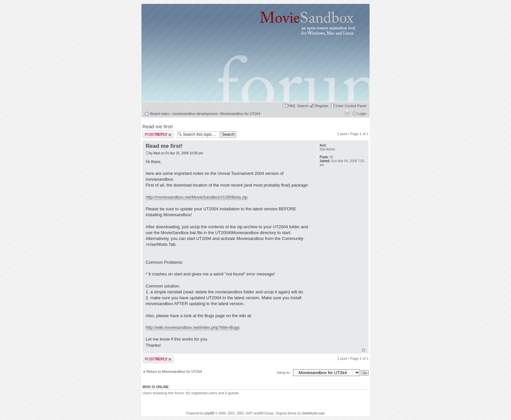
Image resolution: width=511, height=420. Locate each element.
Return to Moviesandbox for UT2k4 (174, 371)
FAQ (292, 106)
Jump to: (284, 372)
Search (303, 106)
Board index (160, 114)
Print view (347, 113)
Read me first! (158, 126)
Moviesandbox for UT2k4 (240, 114)
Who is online (156, 387)
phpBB (209, 413)
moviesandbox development (195, 114)
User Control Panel (351, 106)
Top (364, 350)
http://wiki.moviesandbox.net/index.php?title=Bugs (193, 327)
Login (362, 114)
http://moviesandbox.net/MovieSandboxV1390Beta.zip (197, 197)
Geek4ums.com (313, 413)
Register (322, 106)
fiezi (157, 153)
